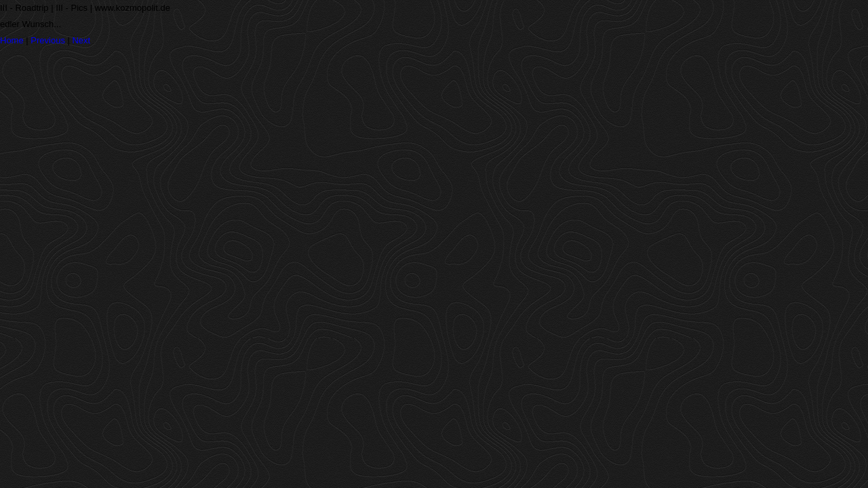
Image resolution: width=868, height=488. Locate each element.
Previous (48, 40)
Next (81, 40)
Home (12, 40)
